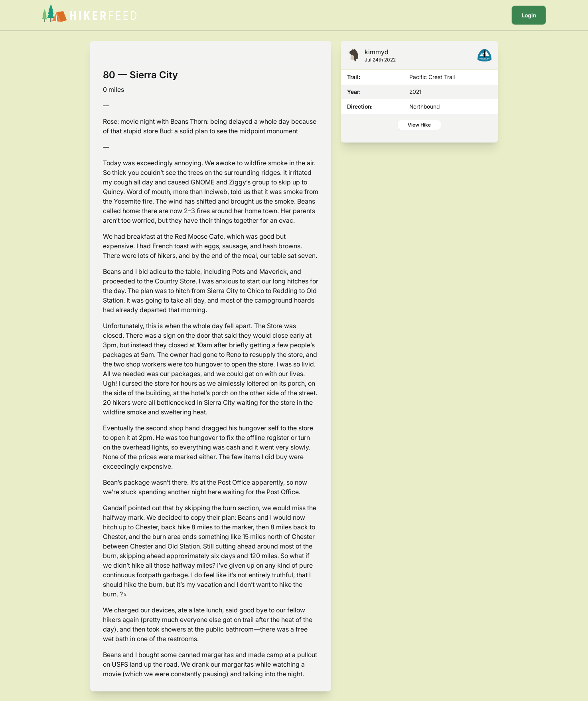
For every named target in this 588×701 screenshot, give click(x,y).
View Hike (419, 125)
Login (529, 15)
